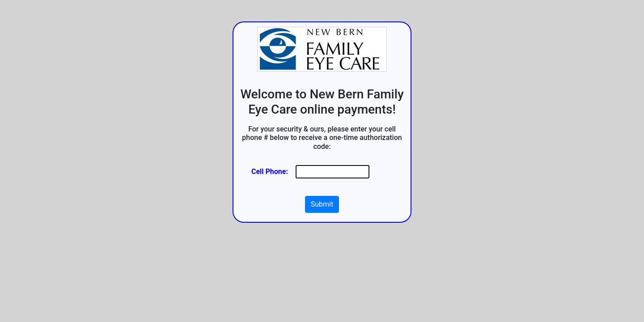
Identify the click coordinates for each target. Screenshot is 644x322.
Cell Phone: (270, 172)
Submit (322, 204)
